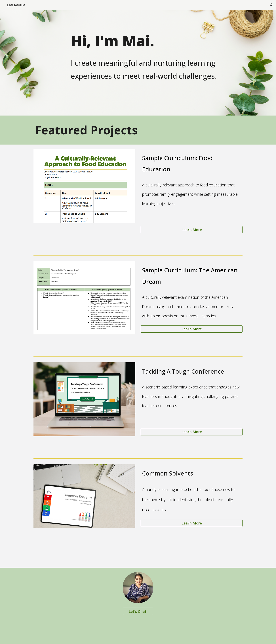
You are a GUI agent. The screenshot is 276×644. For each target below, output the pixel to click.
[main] (156, 63)
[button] (272, 5)
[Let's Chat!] (138, 611)
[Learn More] (191, 230)
